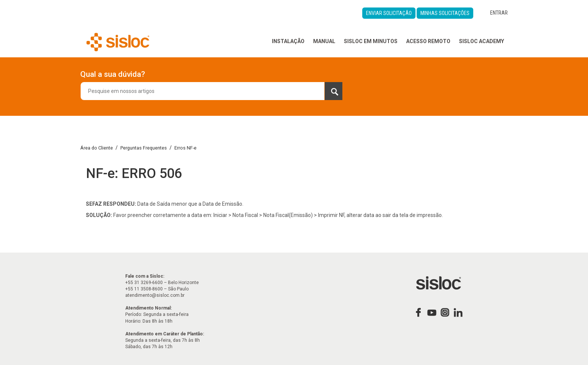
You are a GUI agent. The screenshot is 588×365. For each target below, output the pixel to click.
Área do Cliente (97, 148)
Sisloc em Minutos (371, 41)
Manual (324, 41)
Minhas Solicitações (445, 13)
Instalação (288, 41)
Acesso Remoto (428, 41)
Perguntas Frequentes (144, 148)
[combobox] (211, 91)
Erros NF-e (185, 148)
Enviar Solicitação (389, 13)
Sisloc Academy (481, 41)
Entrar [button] (499, 13)
